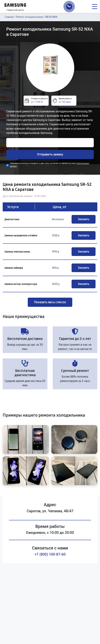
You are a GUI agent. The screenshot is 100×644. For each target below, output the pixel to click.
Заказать (84, 219)
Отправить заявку (50, 154)
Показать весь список (50, 302)
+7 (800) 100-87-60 (50, 554)
